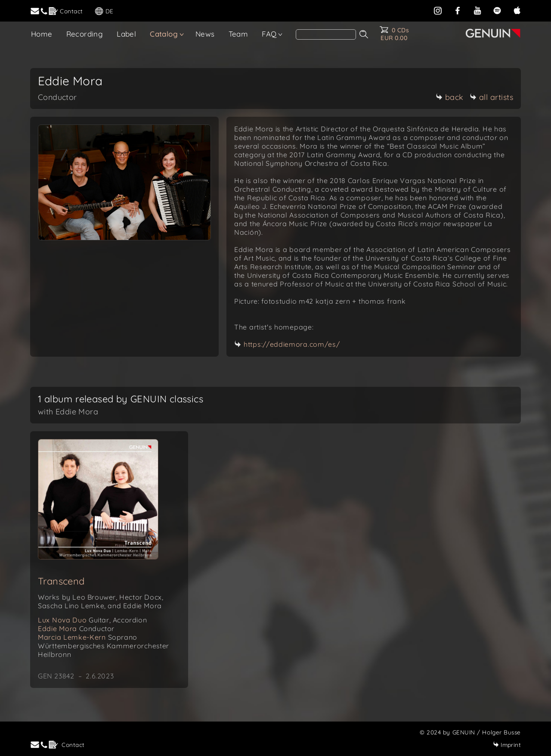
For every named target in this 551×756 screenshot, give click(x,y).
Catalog (164, 34)
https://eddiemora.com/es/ (292, 344)
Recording (85, 34)
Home (42, 34)
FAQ (269, 34)
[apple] (517, 10)
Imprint (507, 745)
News (205, 34)
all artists (492, 97)
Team (238, 34)
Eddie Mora (76, 628)
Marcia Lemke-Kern (88, 637)
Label (126, 34)
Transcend (61, 581)
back (450, 97)
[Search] (326, 34)
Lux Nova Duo (92, 620)
